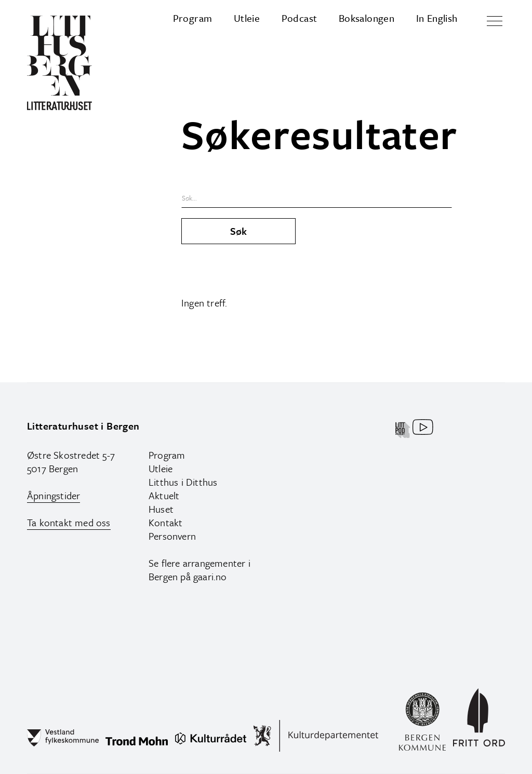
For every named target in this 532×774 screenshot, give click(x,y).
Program (193, 18)
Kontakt (165, 522)
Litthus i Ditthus (183, 482)
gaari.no (210, 576)
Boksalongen (367, 18)
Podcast (300, 18)
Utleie (247, 18)
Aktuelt (164, 495)
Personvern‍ (172, 536)
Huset (161, 509)
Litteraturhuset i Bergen (83, 426)
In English (437, 18)
